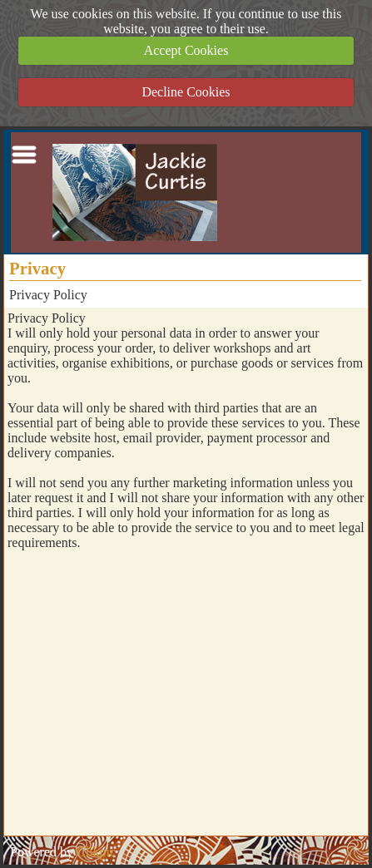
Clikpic (96, 852)
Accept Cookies (186, 50)
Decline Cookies (186, 92)
